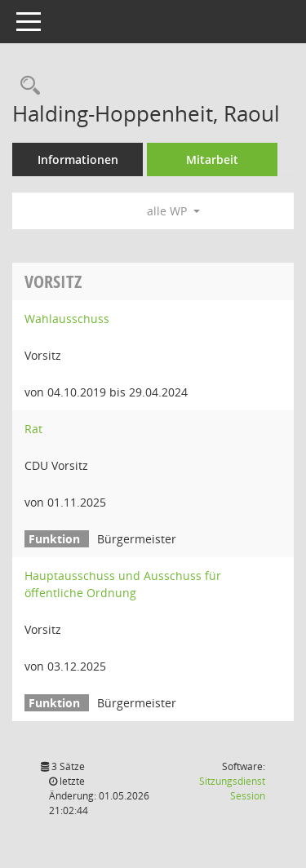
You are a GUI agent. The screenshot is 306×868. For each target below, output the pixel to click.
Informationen (78, 159)
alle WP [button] (173, 211)
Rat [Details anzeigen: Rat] (33, 429)
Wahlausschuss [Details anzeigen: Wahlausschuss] (67, 319)
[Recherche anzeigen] (26, 86)
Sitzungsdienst (232, 788)
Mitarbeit (212, 159)
